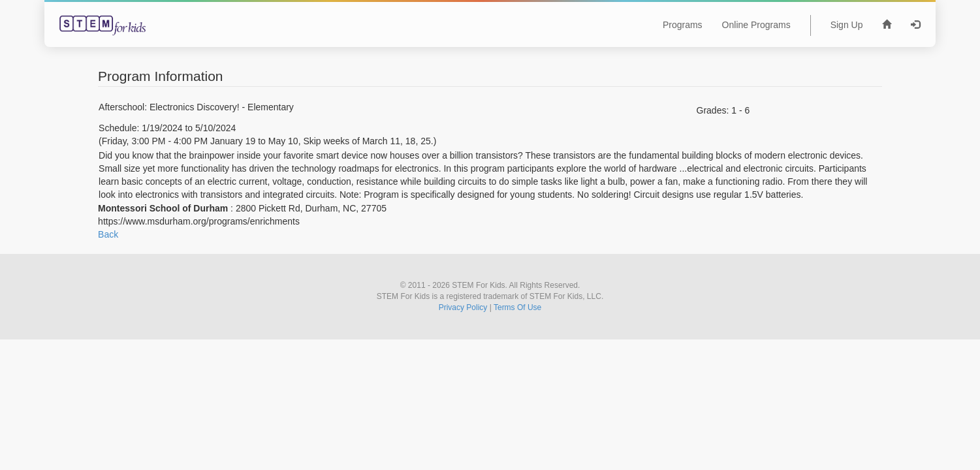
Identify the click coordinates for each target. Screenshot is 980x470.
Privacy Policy (463, 307)
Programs (683, 25)
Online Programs (756, 25)
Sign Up (847, 25)
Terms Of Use (517, 307)
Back (108, 234)
